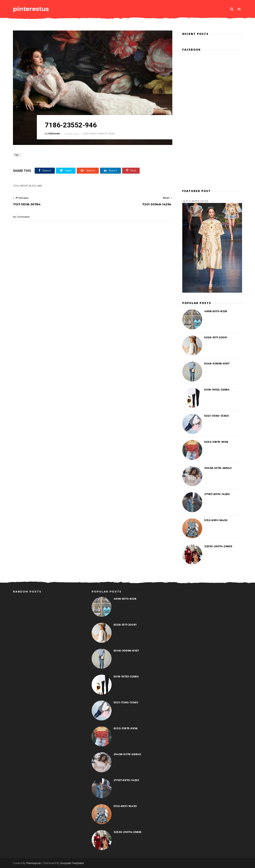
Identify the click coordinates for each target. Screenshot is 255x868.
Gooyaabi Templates (72, 863)
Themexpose (33, 863)
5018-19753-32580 (217, 390)
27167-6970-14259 (217, 494)
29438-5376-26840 (218, 468)
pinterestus (31, 9)
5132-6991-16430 (216, 520)
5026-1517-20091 (216, 337)
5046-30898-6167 (217, 363)
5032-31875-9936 (216, 442)
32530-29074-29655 (218, 546)
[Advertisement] (93, 297)
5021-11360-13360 (217, 416)
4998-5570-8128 (216, 311)
